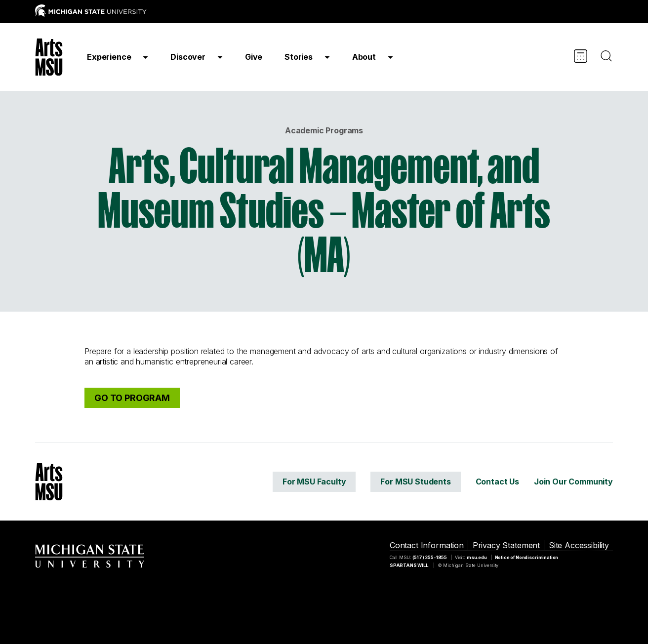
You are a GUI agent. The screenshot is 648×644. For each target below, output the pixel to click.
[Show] (145, 57)
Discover (188, 57)
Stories (299, 57)
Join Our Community (573, 482)
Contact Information (427, 545)
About (364, 57)
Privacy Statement (506, 545)
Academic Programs (324, 130)
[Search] (606, 56)
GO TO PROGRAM (132, 398)
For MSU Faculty (314, 482)
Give (254, 57)
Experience (109, 57)
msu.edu (477, 557)
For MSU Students (415, 482)
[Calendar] (581, 56)
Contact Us (497, 482)
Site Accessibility (579, 545)
